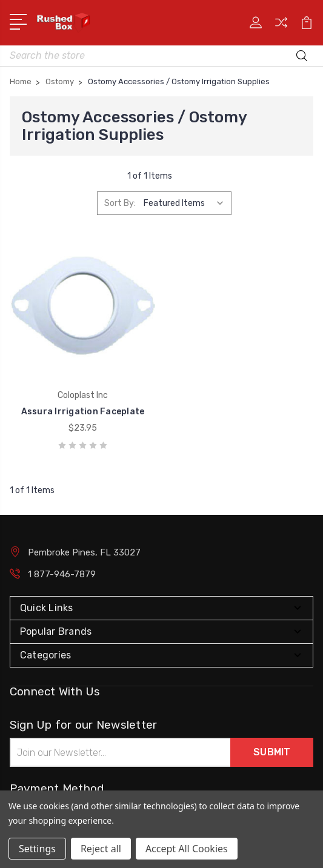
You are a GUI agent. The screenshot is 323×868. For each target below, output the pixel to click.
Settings (37, 849)
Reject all (101, 849)
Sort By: (120, 203)
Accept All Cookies (187, 849)
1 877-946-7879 (62, 574)
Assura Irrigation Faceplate (83, 412)
